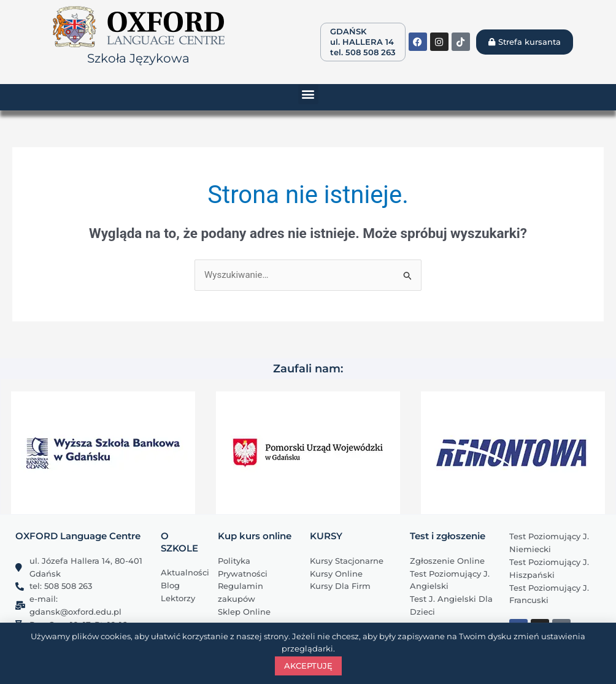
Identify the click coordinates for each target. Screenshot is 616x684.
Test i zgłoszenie (448, 536)
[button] (308, 94)
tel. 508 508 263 (363, 52)
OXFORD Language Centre (78, 536)
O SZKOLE (179, 542)
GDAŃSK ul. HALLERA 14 (362, 37)
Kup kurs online (255, 536)
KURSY (326, 536)
